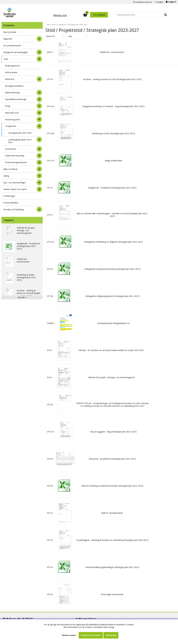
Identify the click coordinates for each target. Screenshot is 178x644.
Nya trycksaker (10, 32)
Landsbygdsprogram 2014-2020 (20, 141)
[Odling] (39, 176)
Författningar (9, 196)
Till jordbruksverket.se (142, 2)
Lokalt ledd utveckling (15, 156)
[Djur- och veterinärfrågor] (39, 183)
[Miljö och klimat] (39, 169)
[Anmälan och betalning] (39, 209)
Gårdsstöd (10, 79)
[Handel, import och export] (39, 189)
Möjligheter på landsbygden (16, 52)
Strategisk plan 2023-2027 (20, 133)
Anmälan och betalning (13, 209)
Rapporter (8, 39)
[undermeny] (39, 79)
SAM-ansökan (11, 72)
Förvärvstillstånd (11, 203)
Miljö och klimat (10, 169)
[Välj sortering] (56, 36)
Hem (49, 25)
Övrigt (8, 106)
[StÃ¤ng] (39, 59)
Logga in (172, 2)
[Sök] (101, 15)
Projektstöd (11, 126)
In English (159, 2)
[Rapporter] (39, 39)
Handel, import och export (15, 189)
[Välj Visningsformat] (78, 36)
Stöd (6, 59)
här (113, 627)
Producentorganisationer (16, 162)
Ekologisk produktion (14, 86)
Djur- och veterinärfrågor (14, 183)
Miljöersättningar (13, 93)
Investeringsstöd (12, 120)
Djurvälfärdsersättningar (16, 99)
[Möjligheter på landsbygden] (39, 52)
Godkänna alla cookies (91, 635)
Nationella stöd (12, 113)
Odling (6, 176)
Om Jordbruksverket (12, 46)
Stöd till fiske (11, 149)
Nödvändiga (111, 635)
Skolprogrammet (12, 66)
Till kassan (159, 15)
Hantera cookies (69, 635)
